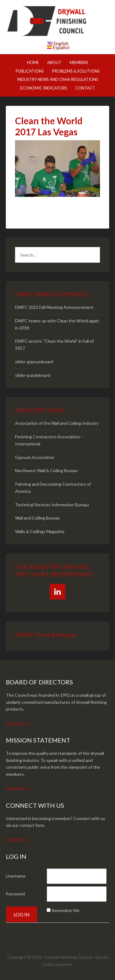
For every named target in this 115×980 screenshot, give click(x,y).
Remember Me (65, 910)
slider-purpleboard (33, 375)
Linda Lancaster (58, 964)
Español (61, 47)
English (61, 43)
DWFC (58, 22)
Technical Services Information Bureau (52, 505)
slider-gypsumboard (34, 362)
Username (16, 876)
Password (15, 894)
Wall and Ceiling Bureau (37, 518)
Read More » (18, 723)
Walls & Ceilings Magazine (40, 531)
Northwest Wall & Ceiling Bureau (46, 470)
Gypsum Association (35, 457)
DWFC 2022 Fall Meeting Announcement (54, 307)
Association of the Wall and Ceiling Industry (57, 423)
